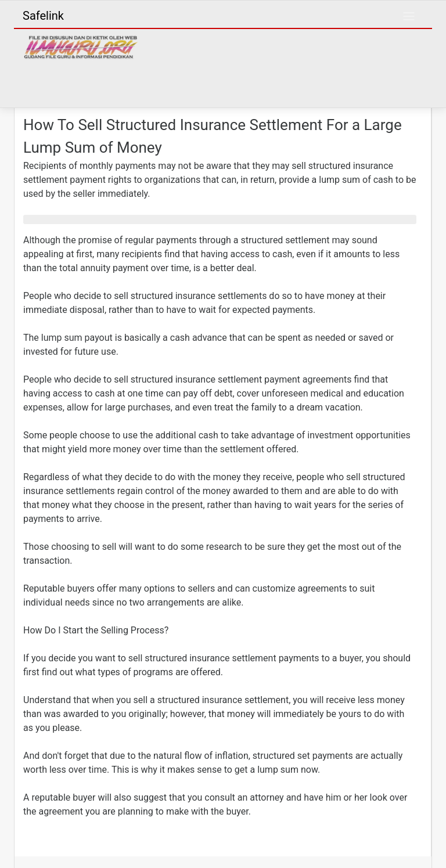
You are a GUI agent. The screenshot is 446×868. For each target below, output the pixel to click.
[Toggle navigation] (409, 16)
